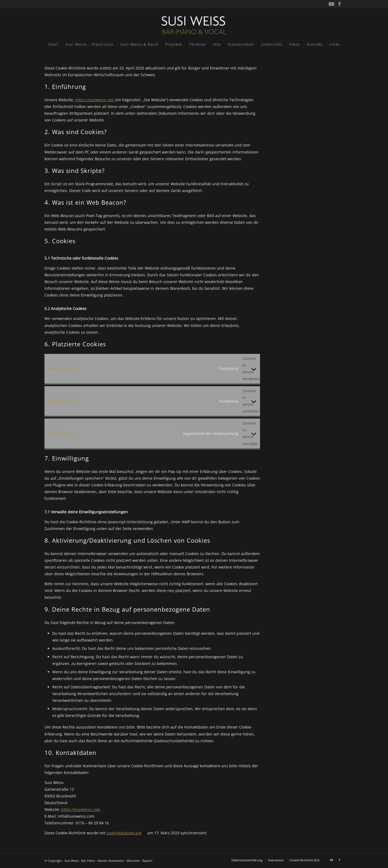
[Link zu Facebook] (339, 4)
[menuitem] (53, 44)
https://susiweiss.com (95, 100)
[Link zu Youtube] (331, 4)
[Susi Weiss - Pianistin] (194, 23)
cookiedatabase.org (124, 833)
